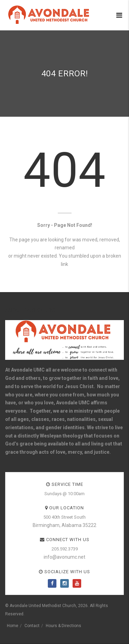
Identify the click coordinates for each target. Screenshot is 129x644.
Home (13, 626)
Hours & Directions (63, 626)
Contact (32, 626)
